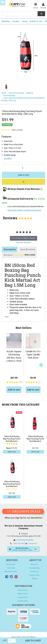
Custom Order (34, 575)
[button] (8, 335)
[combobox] (20, 14)
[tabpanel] (23, 235)
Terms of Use (23, 590)
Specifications (28, 249)
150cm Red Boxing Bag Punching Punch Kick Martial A (12, 484)
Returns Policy (23, 594)
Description (10, 249)
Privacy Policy (23, 597)
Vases (25, 21)
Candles (16, 21)
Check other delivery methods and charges (24, 210)
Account (43, 6)
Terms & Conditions (29, 637)
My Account (11, 564)
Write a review (17, 130)
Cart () (35, 6)
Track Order (11, 568)
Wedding (6, 21)
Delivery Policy (23, 601)
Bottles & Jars (36, 21)
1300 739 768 (18, 544)
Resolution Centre (11, 571)
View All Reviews (24, 243)
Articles (34, 579)
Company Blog (34, 568)
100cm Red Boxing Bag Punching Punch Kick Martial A (12, 439)
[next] (41, 365)
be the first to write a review (23, 238)
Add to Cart (24, 175)
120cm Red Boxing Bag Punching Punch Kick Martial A (35, 439)
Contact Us (31, 544)
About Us (34, 564)
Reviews (19, 256)
